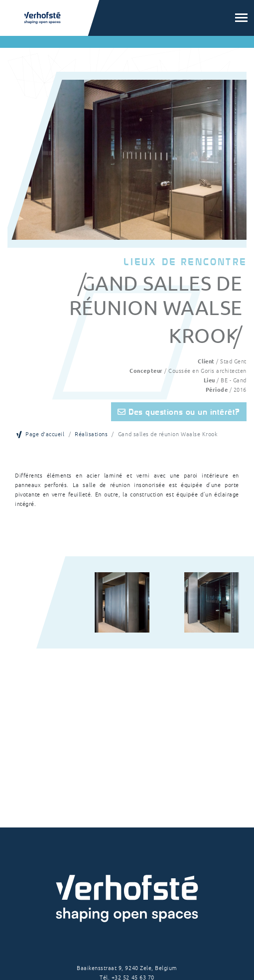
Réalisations (91, 434)
